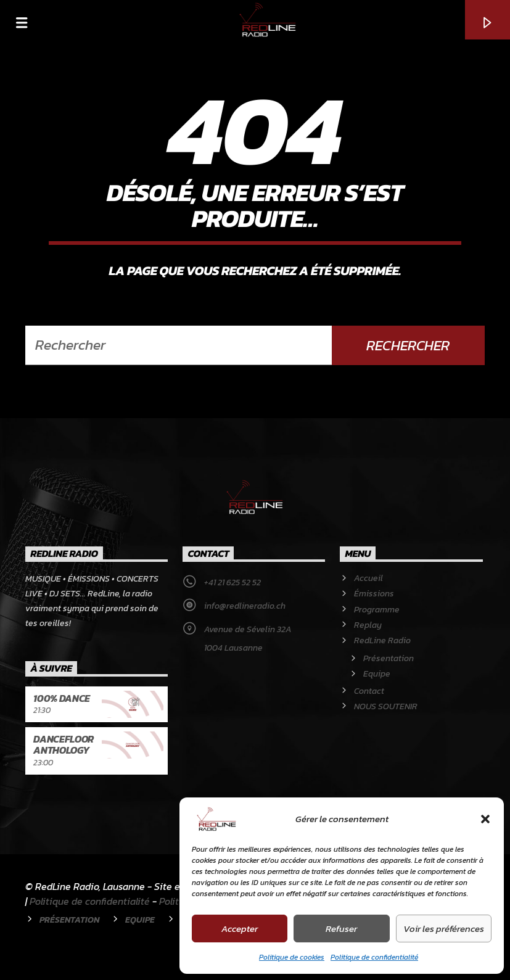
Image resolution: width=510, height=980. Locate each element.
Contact (369, 691)
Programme (377, 610)
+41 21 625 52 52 (232, 583)
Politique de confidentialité (374, 957)
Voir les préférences (444, 929)
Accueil (368, 578)
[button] (485, 819)
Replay (368, 625)
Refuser (341, 929)
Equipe (377, 674)
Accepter (240, 929)
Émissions (374, 594)
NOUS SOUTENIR (386, 706)
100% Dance (62, 698)
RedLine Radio (382, 640)
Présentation (389, 658)
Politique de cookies (292, 957)
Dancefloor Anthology (64, 744)
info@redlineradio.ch (245, 606)
